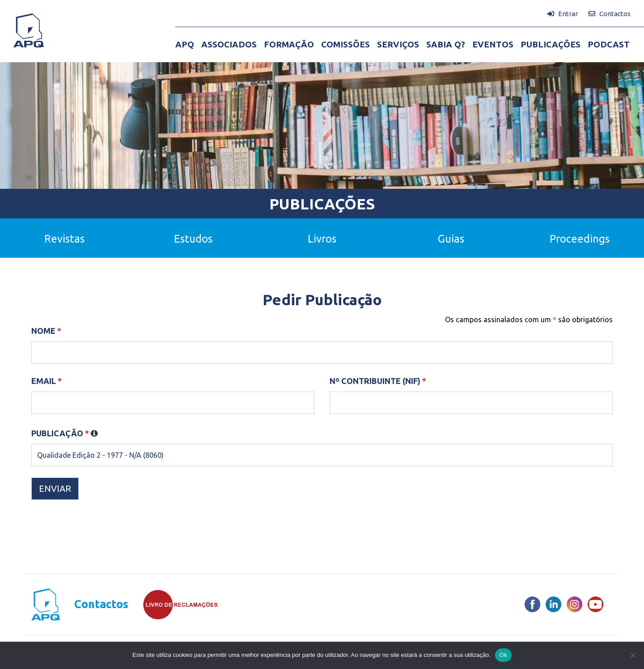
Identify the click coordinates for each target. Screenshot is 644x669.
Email (47, 381)
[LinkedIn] (553, 604)
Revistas (64, 239)
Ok (503, 655)
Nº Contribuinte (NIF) (378, 381)
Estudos (193, 239)
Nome (46, 331)
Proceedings (580, 239)
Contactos (101, 604)
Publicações (322, 204)
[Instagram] (574, 604)
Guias (451, 239)
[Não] (633, 655)
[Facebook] (532, 604)
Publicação (65, 433)
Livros (322, 239)
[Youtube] (595, 604)
